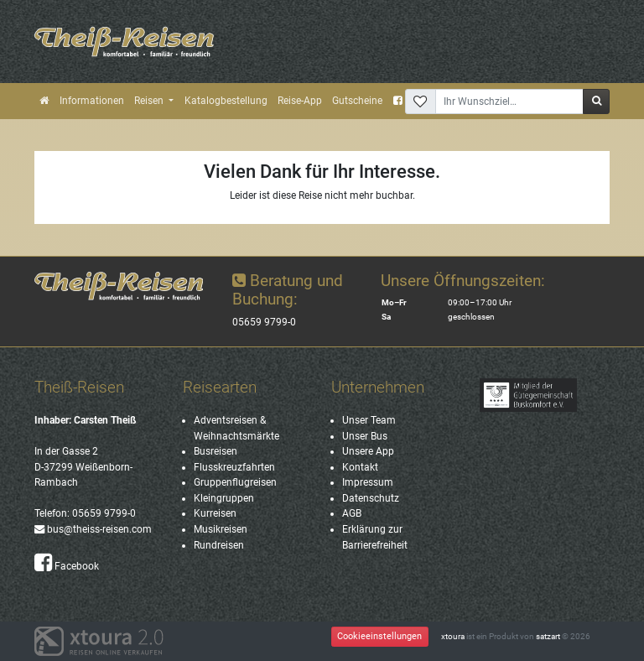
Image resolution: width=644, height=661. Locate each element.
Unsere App (368, 451)
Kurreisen (215, 513)
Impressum (368, 482)
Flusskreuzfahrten (234, 467)
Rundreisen (219, 545)
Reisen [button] (150, 101)
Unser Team (369, 420)
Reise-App (300, 101)
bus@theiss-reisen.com (93, 529)
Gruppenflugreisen (235, 482)
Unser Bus (365, 436)
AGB (352, 513)
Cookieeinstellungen (379, 636)
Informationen (92, 101)
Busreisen (216, 451)
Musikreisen (221, 529)
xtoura (453, 636)
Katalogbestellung (226, 101)
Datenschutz (371, 498)
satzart (548, 636)
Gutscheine (357, 101)
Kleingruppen (224, 498)
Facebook (67, 566)
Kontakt (360, 467)
